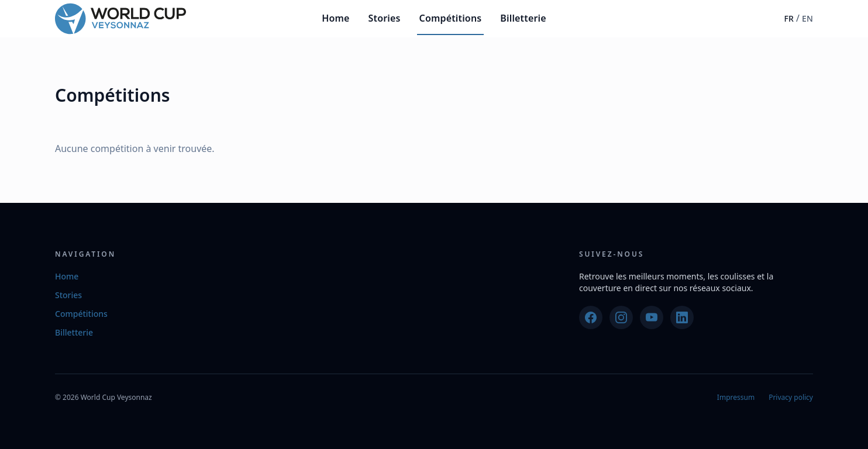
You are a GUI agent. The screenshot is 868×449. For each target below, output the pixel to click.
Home (335, 18)
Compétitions (451, 18)
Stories (385, 18)
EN (807, 18)
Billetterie (523, 18)
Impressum (736, 397)
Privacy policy (791, 397)
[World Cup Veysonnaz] (120, 19)
